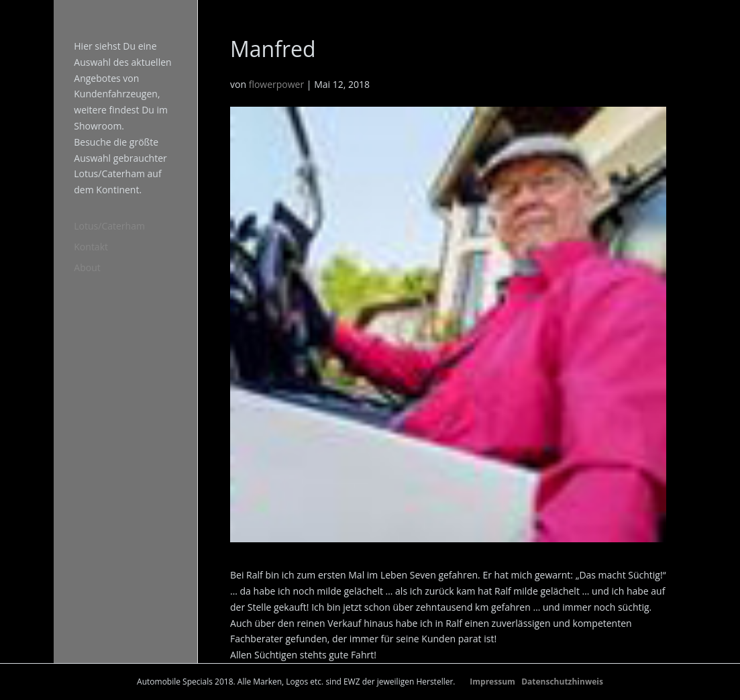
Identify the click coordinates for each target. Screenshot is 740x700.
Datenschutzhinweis (562, 682)
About (87, 267)
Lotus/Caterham (109, 226)
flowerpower (277, 84)
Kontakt (91, 247)
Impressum (492, 682)
